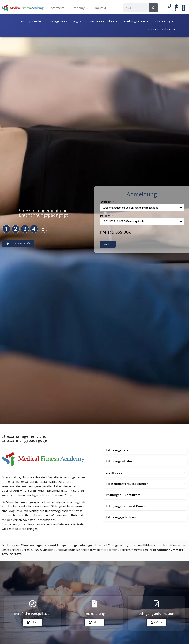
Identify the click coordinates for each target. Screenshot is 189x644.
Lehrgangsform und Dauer (126, 506)
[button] (145, 450)
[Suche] (153, 8)
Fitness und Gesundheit (103, 21)
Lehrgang (106, 202)
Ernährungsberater (136, 21)
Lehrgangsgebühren (121, 517)
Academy (80, 8)
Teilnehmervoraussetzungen (127, 484)
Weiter (108, 244)
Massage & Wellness (162, 30)
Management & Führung (65, 21)
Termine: (105, 216)
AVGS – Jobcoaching (32, 21)
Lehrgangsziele (117, 450)
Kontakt (101, 8)
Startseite (58, 8)
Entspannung (164, 21)
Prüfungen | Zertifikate (123, 495)
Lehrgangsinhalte (119, 461)
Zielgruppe (114, 472)
